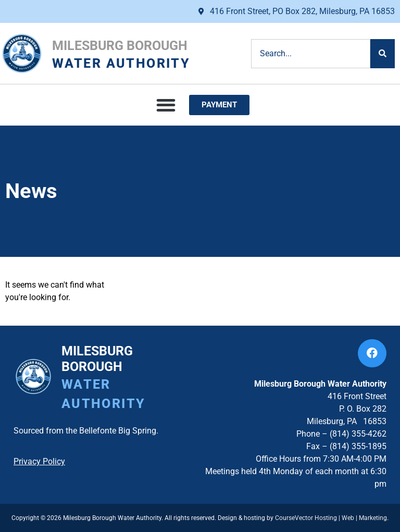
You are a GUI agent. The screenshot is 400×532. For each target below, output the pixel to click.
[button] (166, 105)
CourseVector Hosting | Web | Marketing (331, 518)
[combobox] (311, 54)
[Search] (383, 54)
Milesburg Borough (120, 46)
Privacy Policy (39, 461)
